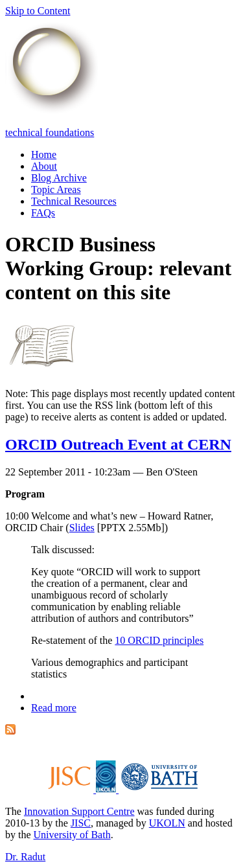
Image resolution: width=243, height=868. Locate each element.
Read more (54, 708)
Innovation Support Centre (79, 811)
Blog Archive (59, 178)
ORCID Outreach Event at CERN (118, 444)
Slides (82, 528)
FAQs (43, 213)
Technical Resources (74, 201)
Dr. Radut (25, 857)
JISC (81, 823)
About (44, 166)
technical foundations (50, 132)
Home (44, 154)
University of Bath (72, 835)
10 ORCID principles (159, 640)
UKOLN (167, 823)
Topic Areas (56, 189)
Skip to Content (38, 11)
